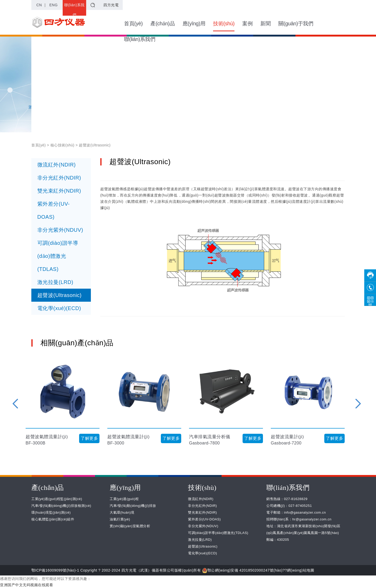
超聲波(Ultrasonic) (60, 295)
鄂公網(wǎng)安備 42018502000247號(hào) (242, 570)
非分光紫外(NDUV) (60, 230)
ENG (54, 5)
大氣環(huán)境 (122, 512)
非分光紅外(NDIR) (59, 178)
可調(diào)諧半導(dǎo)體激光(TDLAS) (58, 256)
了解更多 (89, 438)
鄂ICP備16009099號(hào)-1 (55, 570)
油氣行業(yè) (120, 519)
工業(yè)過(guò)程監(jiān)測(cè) (57, 499)
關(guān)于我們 (296, 23)
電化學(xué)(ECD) (59, 308)
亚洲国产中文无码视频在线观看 (27, 585)
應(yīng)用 (194, 23)
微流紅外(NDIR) (57, 165)
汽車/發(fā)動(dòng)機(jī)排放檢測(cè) (61, 506)
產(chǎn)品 (163, 23)
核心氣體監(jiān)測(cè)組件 (53, 519)
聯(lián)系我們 (74, 10)
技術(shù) (224, 26)
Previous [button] (15, 404)
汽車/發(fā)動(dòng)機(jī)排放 (133, 506)
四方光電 (111, 5)
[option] (63, 403)
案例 (247, 23)
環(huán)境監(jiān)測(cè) (51, 512)
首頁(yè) (133, 23)
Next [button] (358, 404)
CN (39, 5)
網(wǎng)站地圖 (301, 570)
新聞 (265, 23)
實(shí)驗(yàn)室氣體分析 (130, 526)
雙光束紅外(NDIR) (59, 191)
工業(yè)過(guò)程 (124, 499)
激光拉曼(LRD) (55, 282)
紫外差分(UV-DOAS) (54, 210)
